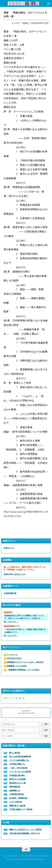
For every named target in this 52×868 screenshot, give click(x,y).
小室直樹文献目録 (17, 794)
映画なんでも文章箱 (17, 779)
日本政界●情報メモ (17, 764)
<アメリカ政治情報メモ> (19, 760)
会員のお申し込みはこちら (15, 574)
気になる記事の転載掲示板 (20, 756)
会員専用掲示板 (10, 593)
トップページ (12, 655)
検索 (46, 724)
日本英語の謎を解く (17, 775)
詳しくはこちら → (11, 622)
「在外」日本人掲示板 (18, 768)
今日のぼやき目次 (14, 658)
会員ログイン (9, 548)
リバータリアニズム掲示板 (20, 772)
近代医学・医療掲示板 (18, 798)
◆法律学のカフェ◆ (17, 783)
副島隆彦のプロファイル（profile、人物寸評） (26, 662)
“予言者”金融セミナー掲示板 (21, 809)
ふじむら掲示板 (16, 802)
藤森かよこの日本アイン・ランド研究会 (26, 829)
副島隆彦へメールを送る (17, 666)
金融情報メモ (15, 791)
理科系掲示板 (15, 787)
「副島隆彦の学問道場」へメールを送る (23, 670)
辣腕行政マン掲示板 (17, 806)
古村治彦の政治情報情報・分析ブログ (25, 833)
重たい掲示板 (15, 753)
